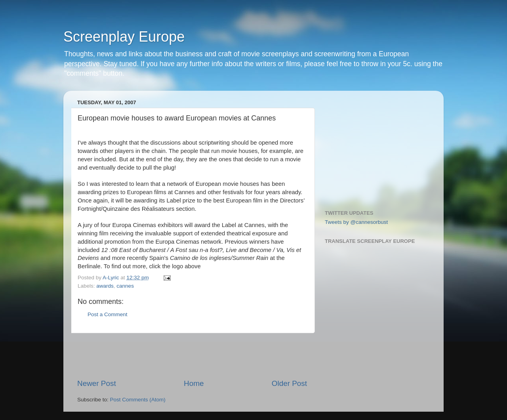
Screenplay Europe (124, 37)
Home (194, 383)
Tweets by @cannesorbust (356, 222)
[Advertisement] (192, 356)
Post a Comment (108, 314)
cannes (125, 286)
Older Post (289, 383)
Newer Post (97, 383)
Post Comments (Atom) (138, 400)
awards (105, 286)
